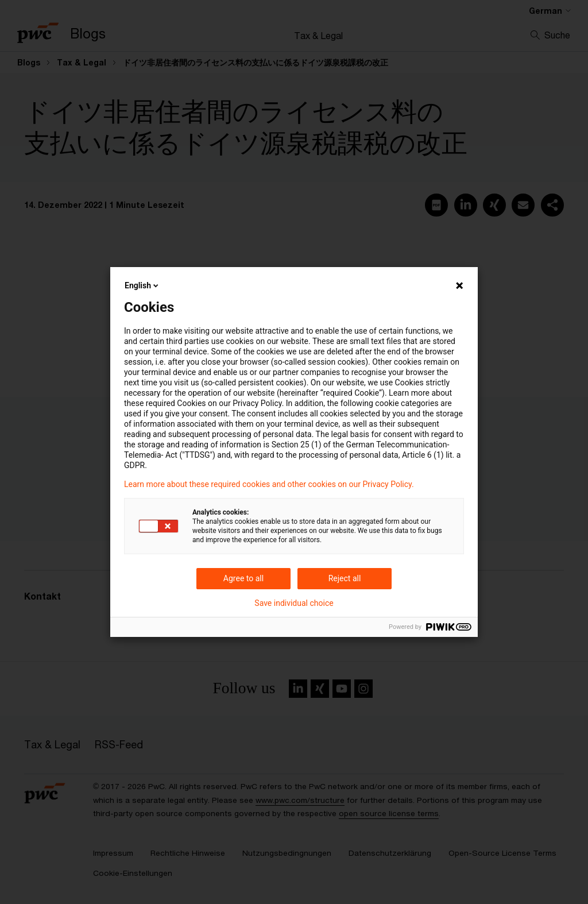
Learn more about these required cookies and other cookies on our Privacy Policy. (269, 484)
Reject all (345, 578)
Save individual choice (294, 603)
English (142, 285)
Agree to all (243, 578)
